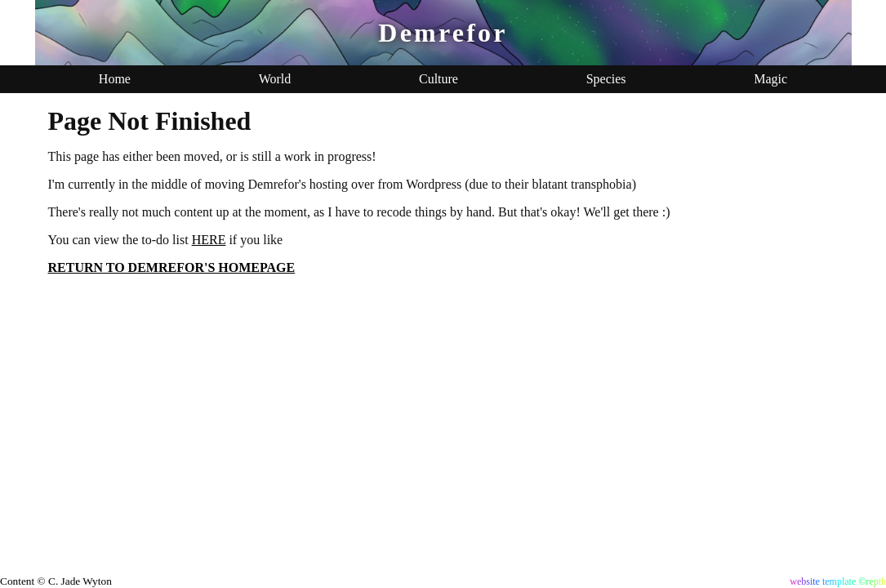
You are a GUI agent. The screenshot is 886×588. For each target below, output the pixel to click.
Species (606, 79)
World (275, 79)
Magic (770, 79)
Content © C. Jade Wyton (56, 581)
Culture (439, 79)
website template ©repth (838, 581)
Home (115, 79)
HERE (209, 240)
